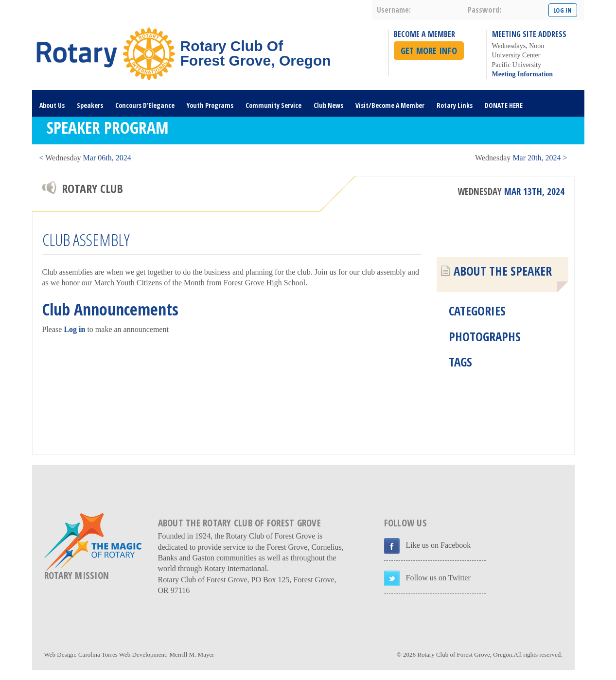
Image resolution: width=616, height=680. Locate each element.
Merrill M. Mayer (192, 654)
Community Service (273, 105)
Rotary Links (455, 105)
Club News (328, 105)
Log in (74, 329)
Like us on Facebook (439, 545)
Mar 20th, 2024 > (521, 158)
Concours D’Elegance (145, 105)
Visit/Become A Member (390, 105)
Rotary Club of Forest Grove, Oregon (465, 654)
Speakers (90, 105)
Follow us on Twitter (438, 578)
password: (484, 10)
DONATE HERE (504, 105)
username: (394, 10)
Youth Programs (210, 105)
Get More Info (429, 51)
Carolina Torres (98, 654)
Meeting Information (523, 74)
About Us (52, 105)
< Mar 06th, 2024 (85, 158)
